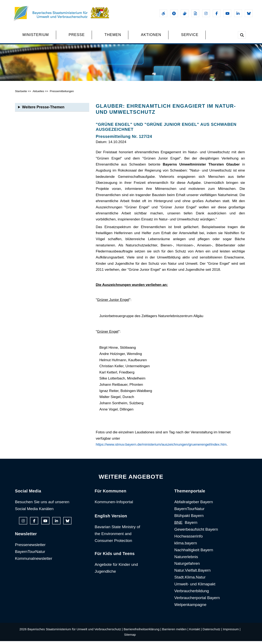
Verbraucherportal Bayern (197, 601)
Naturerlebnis (186, 559)
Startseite (21, 94)
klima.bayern (186, 546)
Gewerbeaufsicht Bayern (196, 532)
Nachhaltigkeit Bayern (194, 553)
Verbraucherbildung (192, 594)
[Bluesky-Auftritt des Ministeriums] (249, 13)
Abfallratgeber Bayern (194, 505)
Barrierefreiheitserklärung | (142, 632)
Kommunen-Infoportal (114, 505)
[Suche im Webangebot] (242, 35)
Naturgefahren (187, 566)
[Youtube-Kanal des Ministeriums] (227, 13)
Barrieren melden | (175, 632)
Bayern (186, 525)
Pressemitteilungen (62, 94)
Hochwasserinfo (188, 539)
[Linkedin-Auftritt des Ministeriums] (238, 13)
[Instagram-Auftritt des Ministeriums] (206, 13)
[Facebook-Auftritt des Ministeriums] (217, 13)
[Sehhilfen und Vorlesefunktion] (174, 13)
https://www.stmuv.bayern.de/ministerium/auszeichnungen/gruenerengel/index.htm (161, 447)
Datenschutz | (212, 632)
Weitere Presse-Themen (43, 110)
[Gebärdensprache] (185, 13)
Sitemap (130, 637)
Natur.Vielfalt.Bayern (192, 573)
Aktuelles (38, 94)
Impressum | (232, 632)
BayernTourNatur (30, 554)
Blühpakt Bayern (189, 519)
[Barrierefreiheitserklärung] (163, 13)
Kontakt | (195, 632)
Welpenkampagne (190, 608)
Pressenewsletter (30, 548)
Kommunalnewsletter (34, 561)
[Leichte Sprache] (195, 13)
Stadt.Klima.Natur (190, 580)
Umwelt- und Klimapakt (195, 587)
